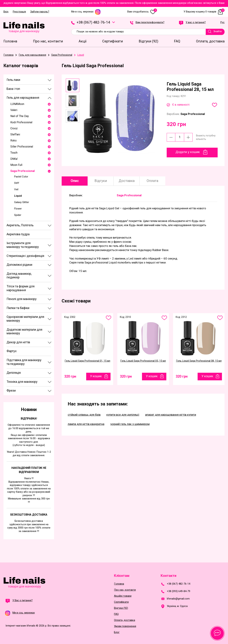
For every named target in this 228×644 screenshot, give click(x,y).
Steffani (15, 134)
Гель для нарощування (23, 98)
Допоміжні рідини (19, 265)
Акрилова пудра (18, 234)
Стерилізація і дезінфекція (25, 256)
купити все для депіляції (123, 415)
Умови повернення (125, 626)
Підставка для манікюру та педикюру (24, 362)
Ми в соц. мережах (86, 12)
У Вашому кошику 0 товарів (204, 12)
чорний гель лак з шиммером (130, 424)
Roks (13, 140)
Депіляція (14, 373)
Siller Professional (22, 147)
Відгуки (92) (121, 608)
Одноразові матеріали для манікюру (25, 319)
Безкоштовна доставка (29, 515)
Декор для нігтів (18, 342)
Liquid (18, 196)
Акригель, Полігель (20, 225)
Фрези (11, 390)
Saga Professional (23, 171)
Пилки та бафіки (18, 308)
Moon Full (16, 165)
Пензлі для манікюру (22, 299)
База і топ (13, 89)
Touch (14, 153)
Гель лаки (13, 80)
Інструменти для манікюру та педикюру (23, 245)
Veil (16, 189)
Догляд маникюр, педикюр (19, 276)
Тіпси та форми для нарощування (21, 288)
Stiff (17, 183)
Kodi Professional (21, 122)
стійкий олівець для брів (84, 415)
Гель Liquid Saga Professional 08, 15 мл (199, 361)
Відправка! (29, 419)
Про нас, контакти (125, 590)
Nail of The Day (20, 116)
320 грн (70, 376)
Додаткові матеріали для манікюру (24, 331)
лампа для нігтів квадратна (86, 424)
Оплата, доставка (125, 620)
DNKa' (14, 159)
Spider (18, 215)
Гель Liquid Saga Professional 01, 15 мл (87, 361)
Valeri (14, 110)
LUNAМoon (17, 104)
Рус (222, 23)
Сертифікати (121, 602)
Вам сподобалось (142, 12)
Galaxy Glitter (22, 202)
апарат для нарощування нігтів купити (171, 415)
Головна (119, 584)
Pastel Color (21, 177)
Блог (117, 632)
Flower (18, 209)
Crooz (14, 128)
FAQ (116, 614)
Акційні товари (123, 596)
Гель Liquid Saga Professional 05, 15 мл (143, 361)
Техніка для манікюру (22, 382)
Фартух (12, 351)
